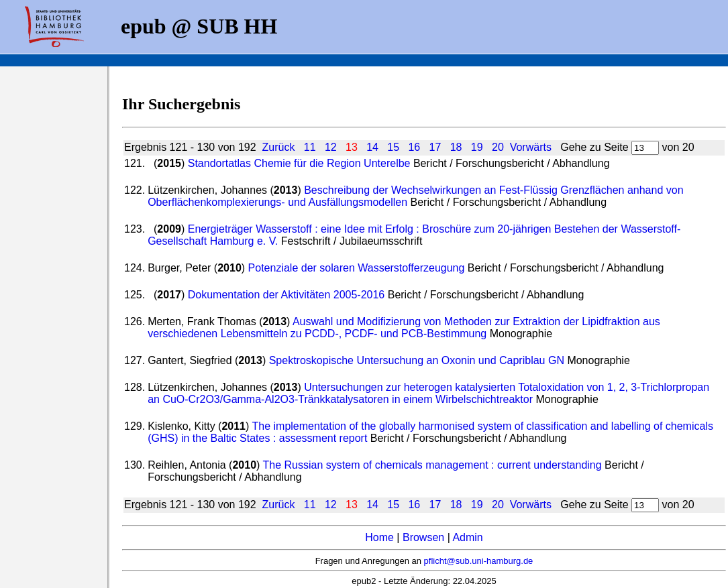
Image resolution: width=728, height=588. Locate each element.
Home (379, 537)
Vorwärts (531, 147)
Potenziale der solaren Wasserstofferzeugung (357, 268)
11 (310, 147)
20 (498, 147)
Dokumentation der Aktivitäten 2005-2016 (287, 295)
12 (331, 147)
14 (372, 147)
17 (435, 147)
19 (477, 147)
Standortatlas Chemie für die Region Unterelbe (299, 163)
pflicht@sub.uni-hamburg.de (479, 561)
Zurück (278, 147)
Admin (467, 537)
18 (456, 147)
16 (414, 147)
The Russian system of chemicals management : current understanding (432, 465)
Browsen (423, 537)
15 (393, 147)
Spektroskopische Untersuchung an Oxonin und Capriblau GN (417, 360)
